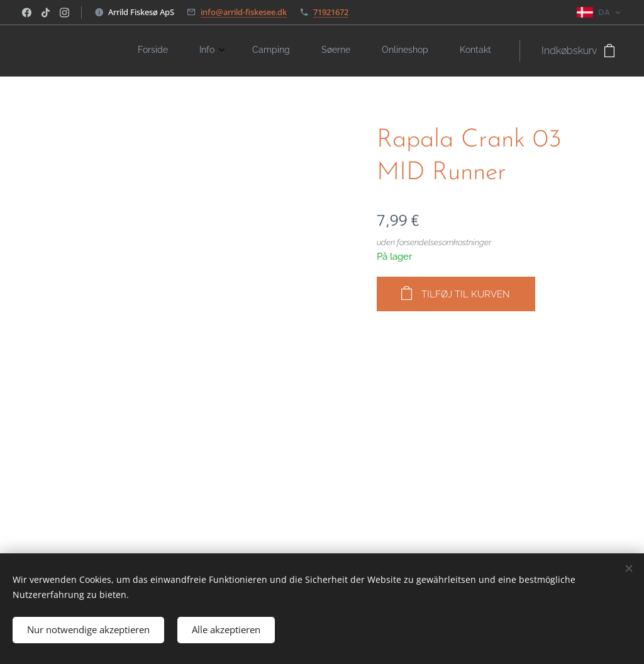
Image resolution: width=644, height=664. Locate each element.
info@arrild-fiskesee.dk (244, 12)
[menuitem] (334, 51)
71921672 (331, 12)
